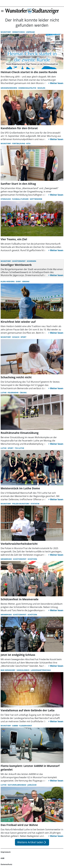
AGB (3, 858)
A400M (15, 726)
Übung (23, 393)
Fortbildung (19, 143)
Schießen (32, 261)
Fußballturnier (21, 199)
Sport (24, 337)
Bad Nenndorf (8, 670)
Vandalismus (23, 670)
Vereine (26, 281)
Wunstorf (6, 32)
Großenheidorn (9, 88)
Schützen (32, 559)
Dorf (19, 281)
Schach (16, 337)
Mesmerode (6, 559)
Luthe (4, 393)
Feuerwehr (13, 393)
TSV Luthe (19, 448)
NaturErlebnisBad (17, 785)
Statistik (35, 504)
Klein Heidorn (8, 281)
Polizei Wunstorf (21, 504)
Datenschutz (6, 864)
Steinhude (6, 199)
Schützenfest (19, 261)
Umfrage (30, 32)
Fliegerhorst (26, 726)
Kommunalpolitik (28, 88)
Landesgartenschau (41, 670)
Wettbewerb (36, 199)
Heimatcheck (19, 32)
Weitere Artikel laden (32, 842)
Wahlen (41, 88)
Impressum (6, 852)
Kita (28, 143)
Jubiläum (32, 785)
